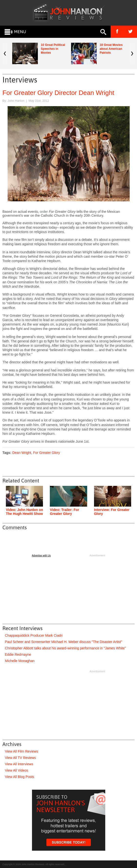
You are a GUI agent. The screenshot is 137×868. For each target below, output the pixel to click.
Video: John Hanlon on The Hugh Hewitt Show (24, 512)
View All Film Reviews (21, 751)
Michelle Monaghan (20, 661)
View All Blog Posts (20, 777)
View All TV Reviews (20, 758)
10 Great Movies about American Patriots (111, 49)
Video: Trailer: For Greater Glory (64, 512)
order (44, 212)
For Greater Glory (47, 453)
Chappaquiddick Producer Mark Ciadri (34, 635)
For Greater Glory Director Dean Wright (58, 93)
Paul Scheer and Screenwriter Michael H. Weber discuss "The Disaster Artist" (63, 642)
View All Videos (16, 770)
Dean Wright (22, 453)
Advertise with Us (41, 556)
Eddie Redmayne (18, 654)
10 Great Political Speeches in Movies (53, 49)
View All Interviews (19, 764)
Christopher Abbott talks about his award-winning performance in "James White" (65, 648)
